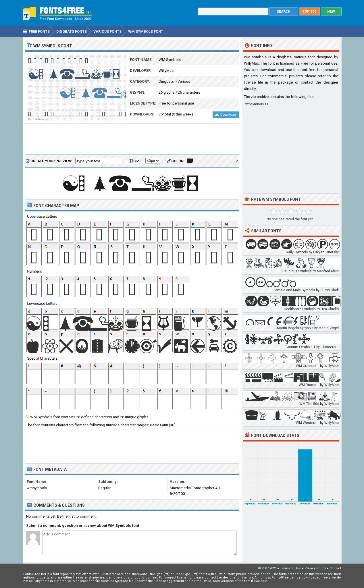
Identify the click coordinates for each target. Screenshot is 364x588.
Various (184, 81)
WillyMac (166, 71)
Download (226, 115)
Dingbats (166, 81)
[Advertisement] (132, 139)
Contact (335, 568)
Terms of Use (290, 568)
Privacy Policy (315, 568)
